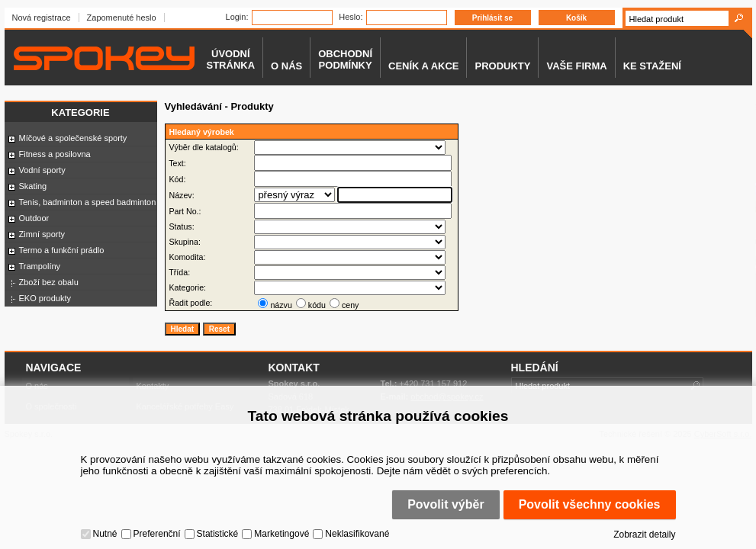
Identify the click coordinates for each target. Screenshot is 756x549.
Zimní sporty (42, 234)
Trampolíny (40, 266)
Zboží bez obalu (49, 282)
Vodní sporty (42, 170)
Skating (33, 186)
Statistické (218, 534)
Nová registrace (42, 18)
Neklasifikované (357, 534)
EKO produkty (45, 298)
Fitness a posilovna (55, 154)
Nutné (105, 534)
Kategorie (80, 112)
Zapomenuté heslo (122, 18)
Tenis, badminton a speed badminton (88, 202)
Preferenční (157, 534)
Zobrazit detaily (644, 535)
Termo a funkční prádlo (62, 250)
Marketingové (281, 534)
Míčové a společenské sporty (73, 138)
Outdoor (34, 218)
